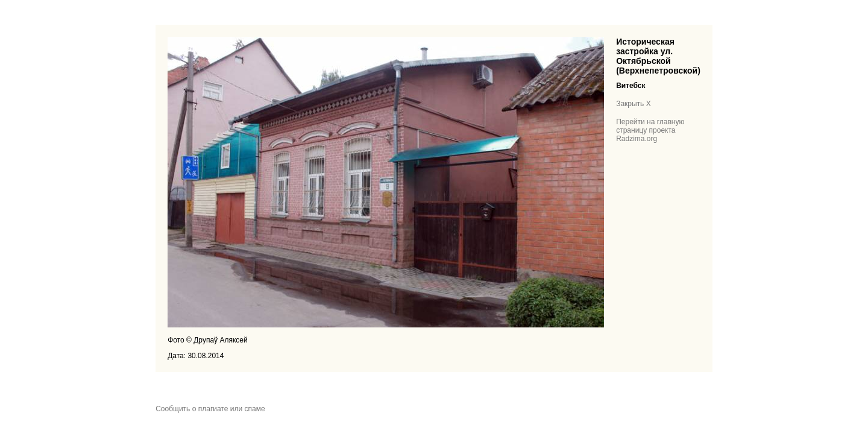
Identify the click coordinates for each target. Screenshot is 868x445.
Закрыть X (634, 104)
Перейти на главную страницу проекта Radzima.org (650, 130)
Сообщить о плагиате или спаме (210, 409)
